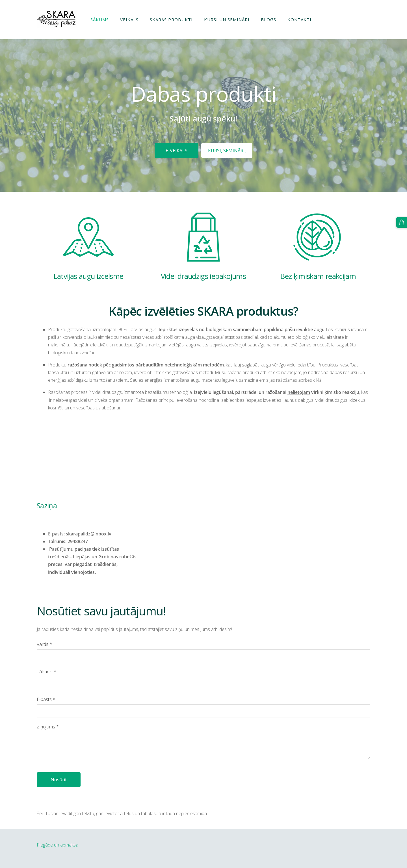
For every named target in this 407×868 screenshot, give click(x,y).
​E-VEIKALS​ (177, 151)
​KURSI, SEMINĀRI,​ (227, 151)
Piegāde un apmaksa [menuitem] (58, 845)
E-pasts (46, 699)
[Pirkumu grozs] (402, 222)
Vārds (44, 644)
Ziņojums (48, 727)
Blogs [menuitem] (269, 19)
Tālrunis (46, 672)
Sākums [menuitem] (100, 19)
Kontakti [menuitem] (299, 19)
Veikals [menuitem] (129, 19)
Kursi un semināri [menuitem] (227, 19)
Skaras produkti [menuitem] (171, 19)
